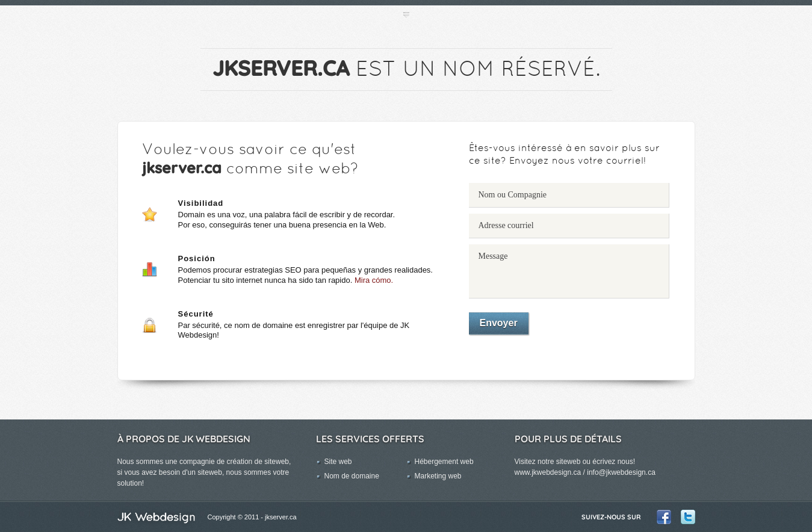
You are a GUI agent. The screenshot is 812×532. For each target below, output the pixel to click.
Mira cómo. (374, 280)
